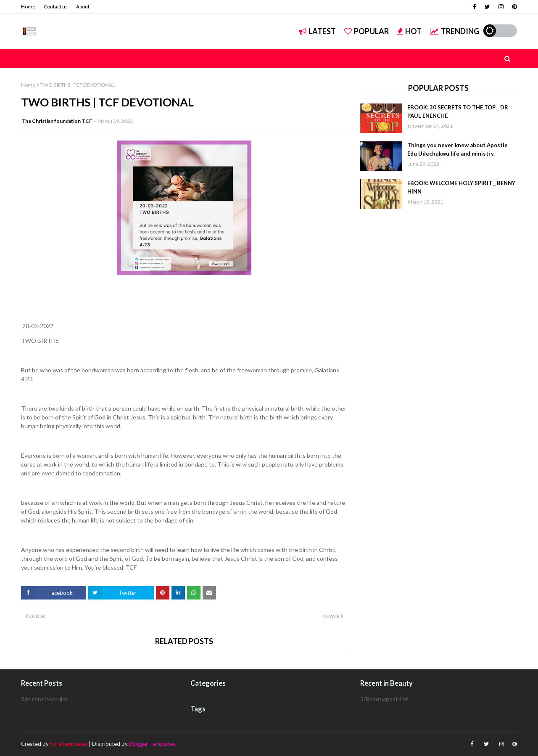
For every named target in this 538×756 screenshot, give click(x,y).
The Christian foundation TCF (57, 121)
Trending (455, 31)
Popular (367, 31)
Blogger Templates (152, 744)
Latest (317, 31)
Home (28, 7)
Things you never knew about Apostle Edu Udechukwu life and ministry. (458, 149)
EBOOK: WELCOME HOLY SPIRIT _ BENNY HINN (461, 187)
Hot (409, 31)
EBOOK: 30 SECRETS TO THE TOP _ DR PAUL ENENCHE (458, 111)
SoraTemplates (69, 744)
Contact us (56, 7)
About (83, 7)
